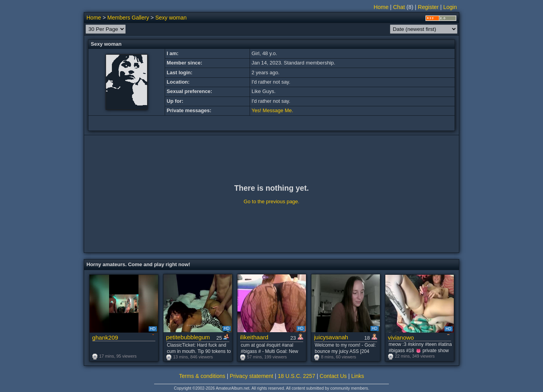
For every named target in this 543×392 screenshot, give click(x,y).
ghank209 (105, 337)
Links (358, 376)
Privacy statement (251, 376)
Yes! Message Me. (272, 110)
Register (428, 7)
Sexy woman (171, 18)
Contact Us (333, 376)
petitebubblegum (188, 337)
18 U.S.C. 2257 (297, 376)
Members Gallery (128, 18)
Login (450, 7)
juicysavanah (331, 337)
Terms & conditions (202, 376)
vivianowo (401, 337)
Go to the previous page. (271, 201)
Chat (399, 7)
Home (381, 7)
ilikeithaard (254, 337)
